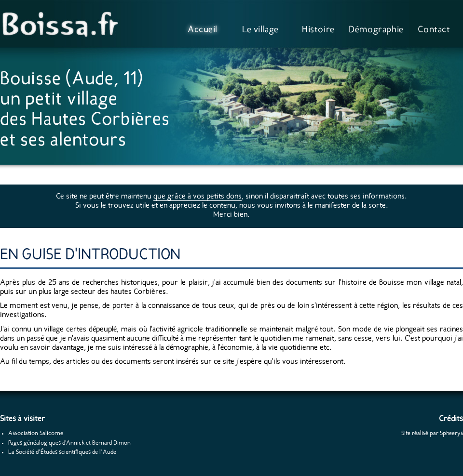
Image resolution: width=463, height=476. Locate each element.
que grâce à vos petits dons (197, 197)
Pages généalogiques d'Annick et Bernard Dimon (69, 443)
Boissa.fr (63, 24)
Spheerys (451, 433)
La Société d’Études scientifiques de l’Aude (62, 452)
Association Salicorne (36, 433)
